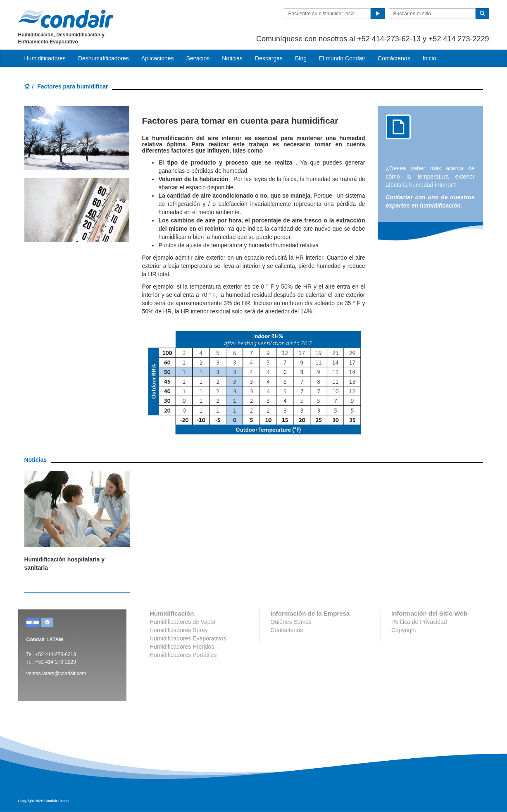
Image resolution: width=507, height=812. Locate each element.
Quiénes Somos (291, 622)
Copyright (404, 630)
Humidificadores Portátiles (183, 655)
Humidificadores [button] (45, 58)
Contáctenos (394, 58)
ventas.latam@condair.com (56, 673)
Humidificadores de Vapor (183, 622)
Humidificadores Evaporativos (188, 638)
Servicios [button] (198, 58)
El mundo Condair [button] (342, 58)
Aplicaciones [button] (158, 58)
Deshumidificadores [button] (104, 58)
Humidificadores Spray (179, 630)
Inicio (430, 58)
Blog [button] (301, 58)
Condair (66, 19)
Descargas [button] (269, 58)
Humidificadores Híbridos (182, 647)
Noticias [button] (232, 58)
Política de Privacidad (419, 622)
